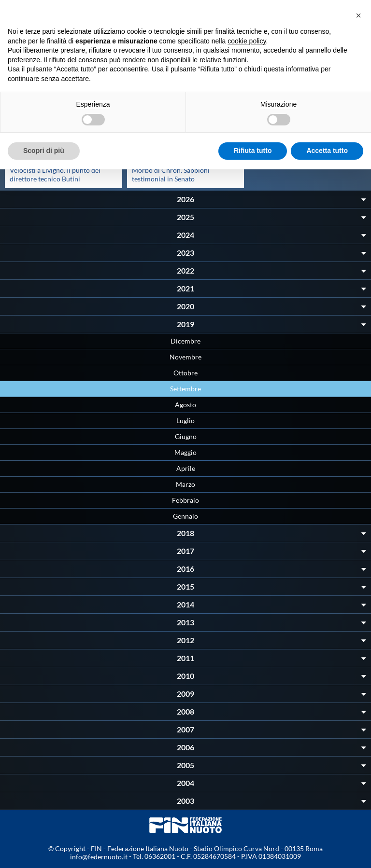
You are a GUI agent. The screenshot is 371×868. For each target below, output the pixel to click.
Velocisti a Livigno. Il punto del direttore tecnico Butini (55, 174)
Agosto (185, 405)
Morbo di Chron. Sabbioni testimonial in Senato (171, 174)
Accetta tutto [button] (327, 151)
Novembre (185, 357)
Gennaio (185, 516)
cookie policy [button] (247, 41)
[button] (358, 15)
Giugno (186, 436)
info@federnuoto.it (99, 857)
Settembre (185, 389)
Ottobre (185, 373)
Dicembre (185, 341)
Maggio (185, 452)
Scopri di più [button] (44, 151)
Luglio (185, 420)
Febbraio (185, 500)
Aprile (186, 468)
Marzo (185, 484)
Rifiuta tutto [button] (253, 151)
